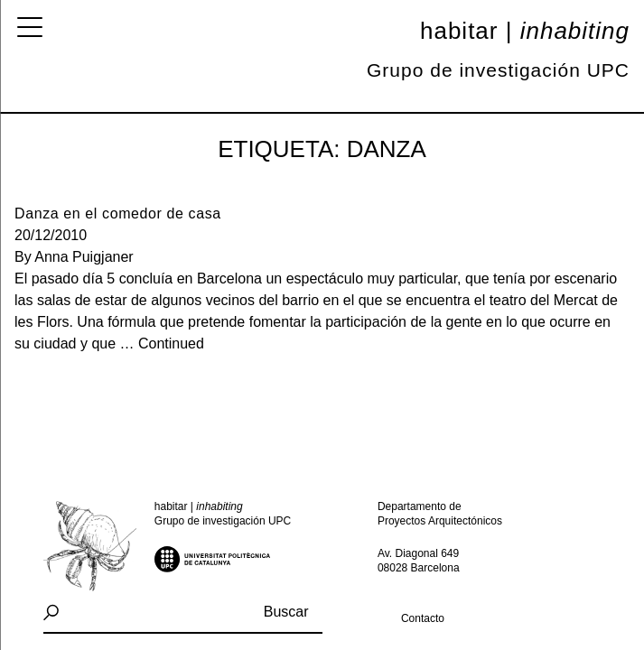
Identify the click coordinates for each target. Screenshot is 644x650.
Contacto (423, 618)
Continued (171, 344)
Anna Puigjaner (84, 257)
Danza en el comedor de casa (118, 214)
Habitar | (525, 31)
